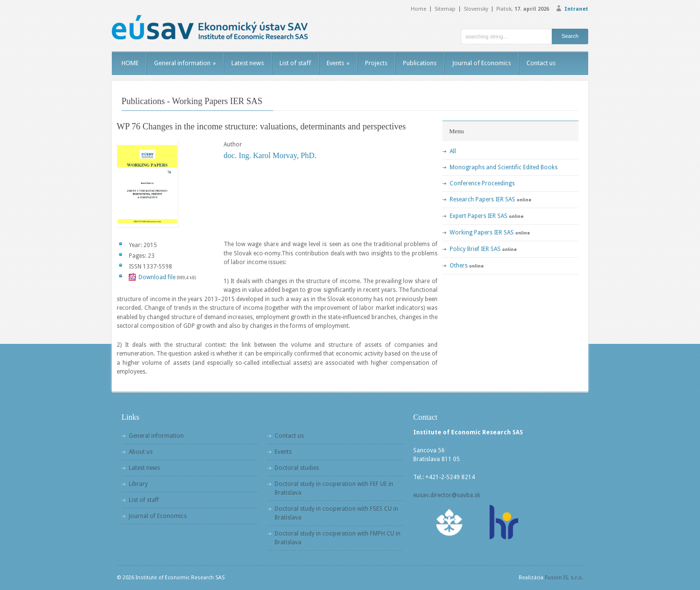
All (453, 151)
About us (141, 452)
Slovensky (476, 9)
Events (338, 63)
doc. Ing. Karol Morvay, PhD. (270, 155)
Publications (420, 63)
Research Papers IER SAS (482, 199)
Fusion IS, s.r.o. (564, 578)
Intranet (576, 9)
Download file (157, 277)
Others (459, 266)
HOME (130, 63)
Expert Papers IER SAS (479, 216)
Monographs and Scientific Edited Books (504, 167)
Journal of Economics (481, 63)
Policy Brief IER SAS (475, 249)
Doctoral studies (297, 468)
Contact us (541, 63)
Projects (376, 63)
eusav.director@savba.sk (447, 495)
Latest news (248, 63)
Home (419, 9)
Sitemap (445, 9)
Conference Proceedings (482, 183)
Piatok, (523, 9)
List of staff (295, 63)
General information (185, 63)
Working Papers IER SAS (482, 232)
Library (138, 484)
